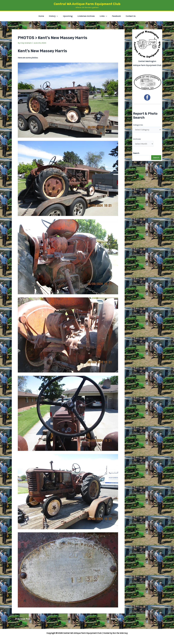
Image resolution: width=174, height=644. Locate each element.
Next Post (117, 619)
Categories (138, 125)
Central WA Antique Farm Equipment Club (87, 4)
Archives (137, 139)
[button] (59, 16)
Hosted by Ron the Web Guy (115, 633)
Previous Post (21, 619)
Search (156, 158)
